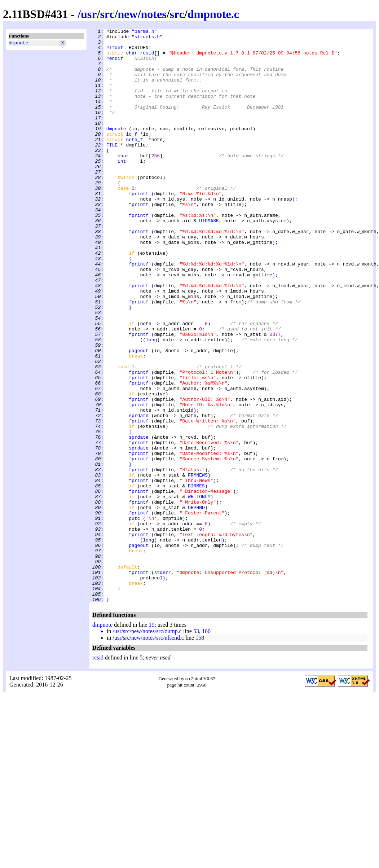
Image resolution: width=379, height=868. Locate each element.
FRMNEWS (198, 565)
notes (154, 14)
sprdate (139, 493)
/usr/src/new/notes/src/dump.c (147, 746)
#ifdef (115, 52)
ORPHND (196, 604)
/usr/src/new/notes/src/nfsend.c (148, 752)
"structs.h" (147, 39)
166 (206, 746)
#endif (115, 65)
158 (200, 752)
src (107, 14)
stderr (162, 681)
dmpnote (19, 44)
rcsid (147, 58)
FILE (112, 168)
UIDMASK (209, 259)
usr (89, 14)
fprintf (139, 227)
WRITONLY (199, 591)
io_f (131, 155)
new (128, 14)
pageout (139, 415)
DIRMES (196, 578)
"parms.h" (144, 32)
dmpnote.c (213, 14)
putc (134, 617)
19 (151, 739)
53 (196, 746)
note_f (134, 162)
